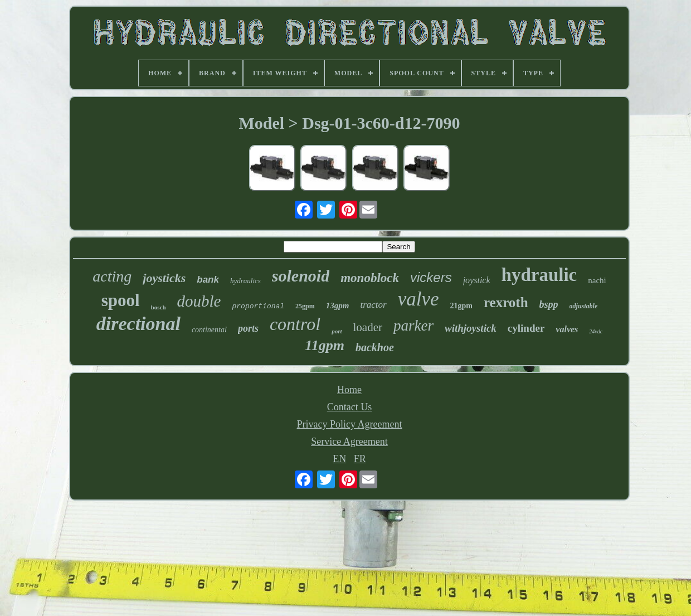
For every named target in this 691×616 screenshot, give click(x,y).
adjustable (584, 306)
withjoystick (471, 328)
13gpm (338, 305)
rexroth (506, 302)
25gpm (305, 306)
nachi (597, 280)
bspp (549, 304)
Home (349, 390)
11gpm (325, 345)
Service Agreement (349, 442)
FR (360, 459)
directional (138, 324)
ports (248, 328)
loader (367, 327)
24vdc (596, 331)
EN (339, 459)
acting (112, 276)
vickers (431, 277)
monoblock (370, 278)
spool (121, 300)
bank (208, 280)
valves (567, 329)
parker (413, 326)
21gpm (461, 306)
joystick (477, 280)
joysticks (164, 278)
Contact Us (350, 407)
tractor (373, 305)
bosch (159, 307)
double (199, 301)
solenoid (301, 276)
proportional (258, 306)
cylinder (526, 328)
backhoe (375, 347)
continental (209, 330)
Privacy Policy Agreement (350, 424)
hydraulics (245, 281)
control (295, 324)
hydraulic (539, 275)
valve (419, 299)
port (337, 331)
